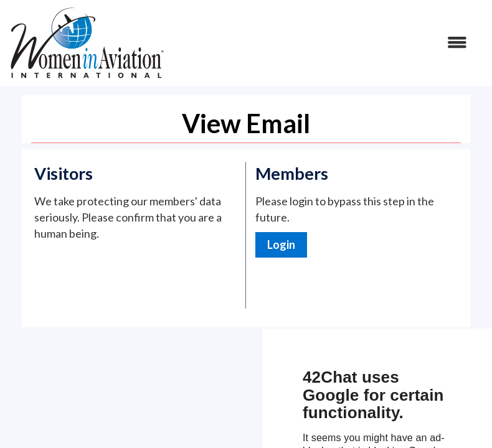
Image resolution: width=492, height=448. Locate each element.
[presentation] (129, 272)
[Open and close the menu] (322, 43)
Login (281, 245)
